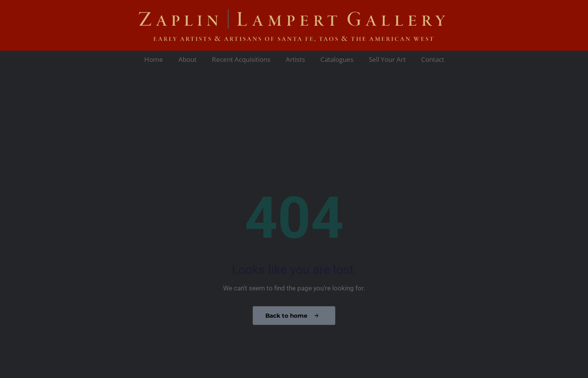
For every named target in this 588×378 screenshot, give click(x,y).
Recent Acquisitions (241, 59)
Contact (433, 59)
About (187, 59)
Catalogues (337, 59)
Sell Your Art (387, 59)
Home (154, 59)
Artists (295, 59)
